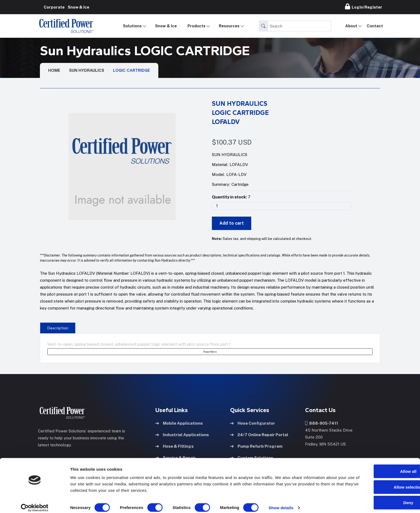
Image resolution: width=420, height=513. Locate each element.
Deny (375, 497)
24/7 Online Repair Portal (259, 434)
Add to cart (232, 223)
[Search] (299, 26)
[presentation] (58, 328)
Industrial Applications (182, 434)
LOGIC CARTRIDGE (132, 70)
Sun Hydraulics (87, 70)
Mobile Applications (179, 423)
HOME (54, 70)
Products (196, 26)
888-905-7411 (322, 423)
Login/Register (364, 6)
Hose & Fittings (175, 446)
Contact (375, 26)
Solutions (132, 26)
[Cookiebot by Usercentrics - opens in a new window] (35, 503)
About (351, 26)
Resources (229, 26)
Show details (281, 502)
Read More (210, 352)
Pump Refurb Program (256, 446)
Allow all (375, 466)
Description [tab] (58, 328)
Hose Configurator (253, 423)
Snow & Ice (166, 26)
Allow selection (375, 482)
